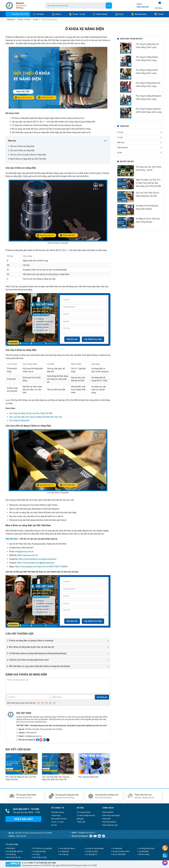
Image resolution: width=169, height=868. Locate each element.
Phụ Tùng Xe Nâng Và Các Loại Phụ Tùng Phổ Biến (31, 413)
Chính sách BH (108, 812)
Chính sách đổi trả (109, 822)
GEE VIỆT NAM (24, 713)
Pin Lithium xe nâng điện (43, 848)
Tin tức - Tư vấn (77, 14)
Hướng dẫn (106, 819)
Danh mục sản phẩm (20, 14)
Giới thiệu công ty (58, 812)
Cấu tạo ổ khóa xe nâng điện (22, 146)
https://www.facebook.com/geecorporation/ (38, 559)
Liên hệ (159, 14)
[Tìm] (109, 6)
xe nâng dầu (117, 848)
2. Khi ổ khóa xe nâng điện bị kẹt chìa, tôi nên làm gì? (31, 647)
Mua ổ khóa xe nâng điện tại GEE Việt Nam (28, 159)
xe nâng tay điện (40, 851)
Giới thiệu (38, 14)
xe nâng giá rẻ (91, 854)
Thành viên (81, 822)
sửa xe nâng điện (119, 854)
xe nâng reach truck (147, 848)
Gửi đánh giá (102, 697)
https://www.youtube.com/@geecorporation (36, 563)
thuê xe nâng (144, 854)
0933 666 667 (143, 7)
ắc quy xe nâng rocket (121, 851)
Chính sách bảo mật (110, 825)
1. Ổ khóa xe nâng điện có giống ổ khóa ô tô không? (30, 641)
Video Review (100, 14)
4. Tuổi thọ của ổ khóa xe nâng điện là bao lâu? (28, 660)
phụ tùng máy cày (14, 857)
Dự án (119, 14)
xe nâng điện (144, 851)
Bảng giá (80, 819)
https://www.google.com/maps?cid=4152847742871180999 (41, 567)
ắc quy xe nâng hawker (95, 848)
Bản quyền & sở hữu (59, 819)
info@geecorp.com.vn (24, 552)
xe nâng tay (64, 851)
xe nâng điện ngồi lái (15, 851)
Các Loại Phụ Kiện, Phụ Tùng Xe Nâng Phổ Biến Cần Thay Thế (35, 417)
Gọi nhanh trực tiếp (93, 339)
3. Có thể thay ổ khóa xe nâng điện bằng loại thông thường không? (37, 653)
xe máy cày (64, 854)
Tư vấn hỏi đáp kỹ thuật (86, 815)
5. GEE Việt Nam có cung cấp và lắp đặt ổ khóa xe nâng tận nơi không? (38, 666)
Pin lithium (11, 848)
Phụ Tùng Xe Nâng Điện (19, 420)
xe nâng (36, 854)
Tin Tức (120, 132)
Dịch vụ (56, 14)
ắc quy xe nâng (92, 851)
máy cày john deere (67, 848)
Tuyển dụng (56, 815)
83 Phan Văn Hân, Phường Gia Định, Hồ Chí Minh (44, 729)
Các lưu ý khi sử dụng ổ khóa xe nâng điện (28, 155)
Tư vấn (35, 19)
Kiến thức (121, 142)
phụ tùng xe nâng (40, 857)
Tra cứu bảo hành (84, 812)
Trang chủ (11, 19)
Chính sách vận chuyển (111, 815)
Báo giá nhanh (139, 14)
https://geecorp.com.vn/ (28, 555)
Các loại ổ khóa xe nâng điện (22, 150)
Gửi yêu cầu (72, 339)
